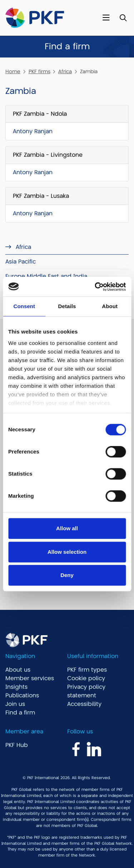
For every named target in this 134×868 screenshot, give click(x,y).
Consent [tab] (24, 306)
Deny (67, 575)
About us (18, 670)
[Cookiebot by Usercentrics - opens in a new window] (95, 287)
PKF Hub (17, 745)
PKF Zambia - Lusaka (41, 196)
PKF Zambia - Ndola (40, 114)
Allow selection (67, 552)
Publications (22, 696)
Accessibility (84, 704)
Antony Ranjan (33, 131)
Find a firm (20, 713)
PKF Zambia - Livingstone (48, 155)
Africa (65, 71)
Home (13, 71)
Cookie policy (86, 678)
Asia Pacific (21, 262)
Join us (15, 704)
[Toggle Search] (123, 18)
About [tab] (110, 306)
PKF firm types (87, 670)
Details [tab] (67, 306)
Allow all (67, 528)
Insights (16, 687)
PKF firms (39, 71)
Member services (30, 678)
